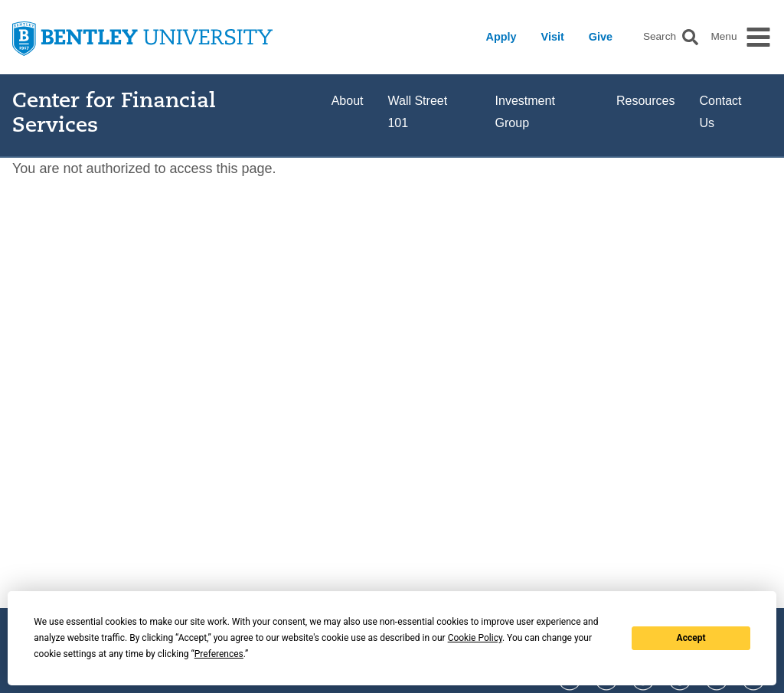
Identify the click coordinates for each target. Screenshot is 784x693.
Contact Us (720, 112)
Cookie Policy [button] (475, 638)
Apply (501, 37)
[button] (690, 37)
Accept (691, 638)
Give (601, 37)
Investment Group (525, 112)
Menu (724, 37)
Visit (553, 37)
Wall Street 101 (417, 112)
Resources (645, 101)
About (348, 101)
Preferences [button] (219, 654)
